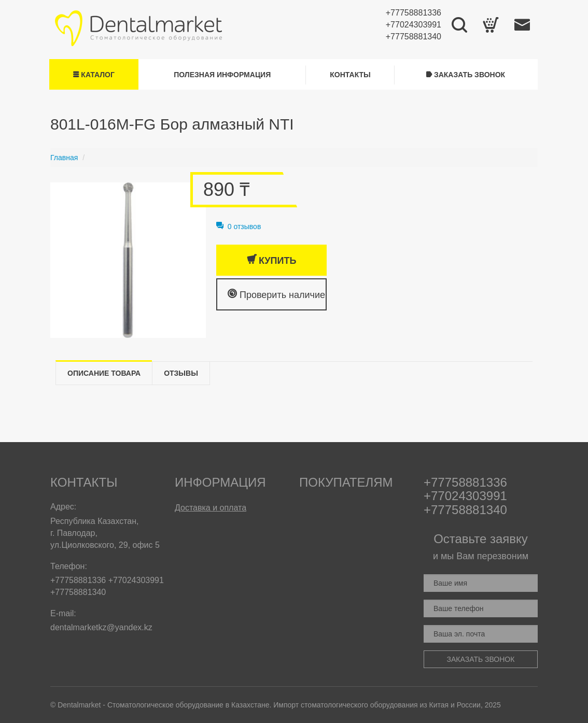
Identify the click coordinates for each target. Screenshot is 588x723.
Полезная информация (222, 75)
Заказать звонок (466, 75)
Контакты (350, 75)
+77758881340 (414, 37)
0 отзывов (239, 226)
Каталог (94, 75)
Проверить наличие (276, 294)
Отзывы (181, 373)
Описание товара (104, 373)
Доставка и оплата (211, 508)
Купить (271, 260)
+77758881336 (414, 13)
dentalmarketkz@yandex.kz (101, 627)
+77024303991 (414, 25)
